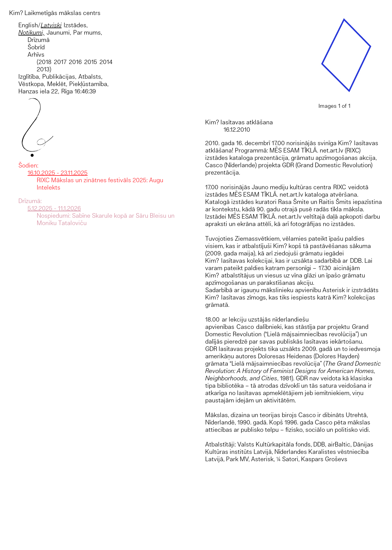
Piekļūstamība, (89, 84)
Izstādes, (76, 25)
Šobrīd (36, 47)
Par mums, (88, 32)
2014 (106, 62)
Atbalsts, (90, 76)
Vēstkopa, (32, 84)
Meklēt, (57, 84)
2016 (75, 62)
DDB (356, 260)
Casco (245, 327)
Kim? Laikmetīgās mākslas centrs (55, 13)
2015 (91, 62)
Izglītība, (29, 76)
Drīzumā (39, 40)
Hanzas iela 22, (39, 91)
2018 (45, 62)
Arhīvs (36, 54)
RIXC (340, 187)
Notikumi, (31, 32)
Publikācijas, (59, 76)
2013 (43, 69)
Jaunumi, (59, 32)
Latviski (51, 25)
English (28, 25)
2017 (60, 62)
